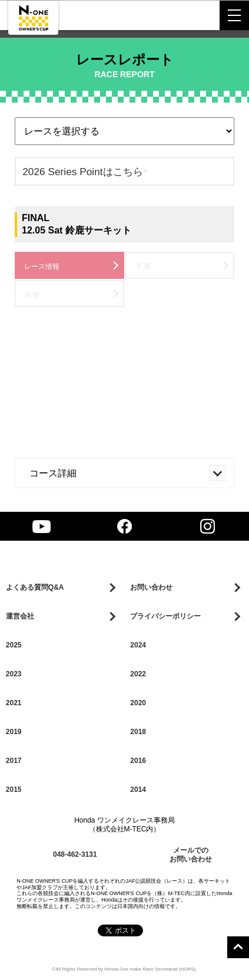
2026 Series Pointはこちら (82, 172)
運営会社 (20, 616)
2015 (14, 790)
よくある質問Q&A (35, 587)
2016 (138, 761)
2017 (14, 761)
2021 (14, 703)
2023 (14, 674)
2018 (138, 732)
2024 (138, 645)
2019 (14, 732)
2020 (138, 703)
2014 (138, 790)
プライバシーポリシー (165, 616)
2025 (14, 645)
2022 (138, 674)
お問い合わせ (151, 587)
